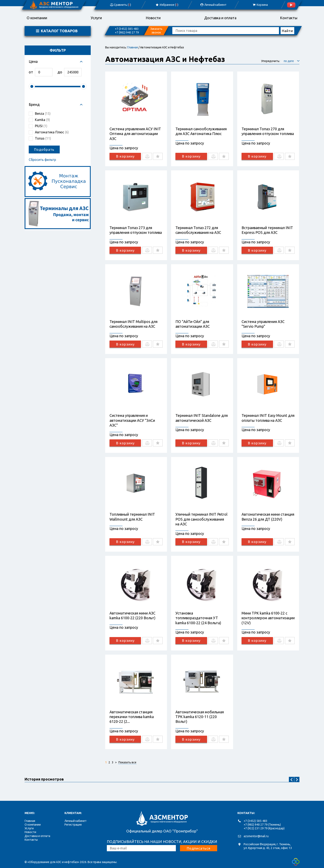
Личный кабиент (213, 5)
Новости (153, 18)
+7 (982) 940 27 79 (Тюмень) (262, 825)
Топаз (43, 138)
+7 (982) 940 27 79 (127, 32)
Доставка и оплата (220, 18)
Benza (43, 114)
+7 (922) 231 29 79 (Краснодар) (264, 828)
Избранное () (167, 5)
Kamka (42, 120)
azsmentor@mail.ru (256, 836)
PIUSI (41, 126)
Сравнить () (120, 5)
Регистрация (73, 825)
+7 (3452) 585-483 (127, 29)
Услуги (96, 18)
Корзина (260, 5)
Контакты (289, 18)
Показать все (127, 762)
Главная (133, 47)
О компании (37, 18)
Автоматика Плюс (52, 132)
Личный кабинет (76, 821)
